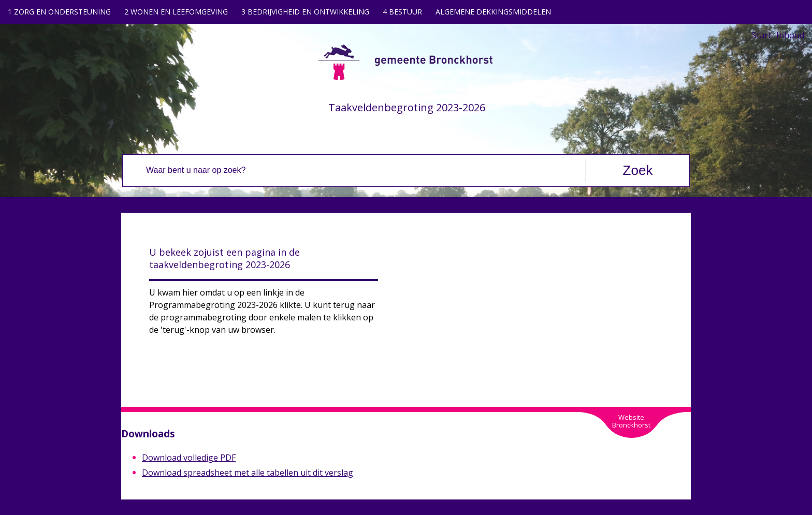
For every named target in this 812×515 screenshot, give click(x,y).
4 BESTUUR (402, 12)
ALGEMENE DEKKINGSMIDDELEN (493, 12)
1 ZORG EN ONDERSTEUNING (59, 12)
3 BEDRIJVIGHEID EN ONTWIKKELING (305, 12)
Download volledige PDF (189, 458)
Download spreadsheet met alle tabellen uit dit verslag (248, 473)
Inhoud (790, 35)
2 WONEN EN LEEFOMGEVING (176, 12)
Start (762, 35)
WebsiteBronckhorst (631, 421)
